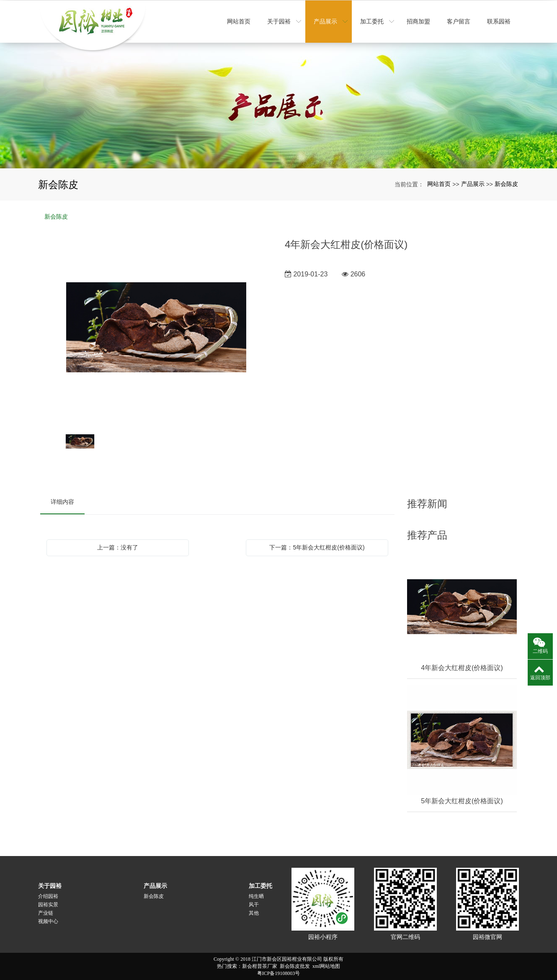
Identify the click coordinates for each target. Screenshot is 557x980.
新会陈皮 (506, 184)
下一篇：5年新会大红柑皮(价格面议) (317, 547)
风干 (254, 905)
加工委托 (260, 886)
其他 (254, 913)
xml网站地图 (326, 966)
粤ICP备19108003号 (279, 973)
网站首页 (439, 184)
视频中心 (48, 921)
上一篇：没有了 (118, 547)
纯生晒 (256, 896)
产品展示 (473, 184)
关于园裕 (50, 886)
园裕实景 (48, 905)
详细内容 (62, 502)
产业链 (46, 913)
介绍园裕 (48, 896)
